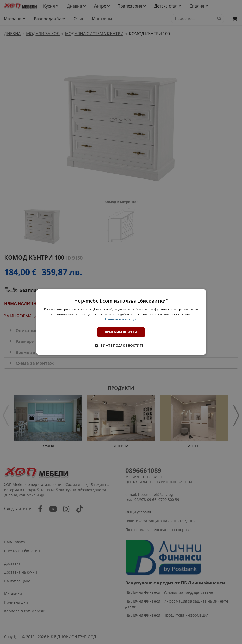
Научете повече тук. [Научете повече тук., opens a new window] (121, 319)
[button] (121, 346)
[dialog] (121, 322)
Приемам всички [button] (121, 332)
